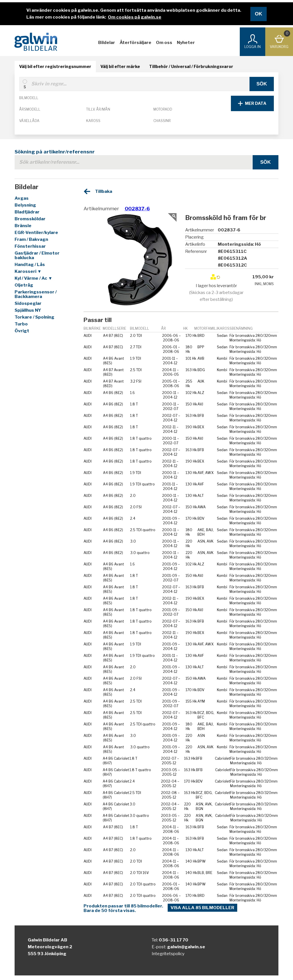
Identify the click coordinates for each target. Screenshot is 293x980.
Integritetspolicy (168, 954)
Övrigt (22, 331)
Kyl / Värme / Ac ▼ (33, 278)
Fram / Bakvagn (31, 239)
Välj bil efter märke (120, 66)
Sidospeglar (28, 303)
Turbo (21, 324)
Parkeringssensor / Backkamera (36, 294)
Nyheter (186, 43)
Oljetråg (24, 285)
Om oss (164, 43)
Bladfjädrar (27, 212)
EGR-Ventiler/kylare (36, 233)
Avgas (22, 198)
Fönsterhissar (30, 246)
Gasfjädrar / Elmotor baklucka (37, 255)
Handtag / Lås (30, 265)
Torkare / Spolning (34, 317)
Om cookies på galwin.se (135, 17)
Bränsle (23, 226)
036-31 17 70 (174, 940)
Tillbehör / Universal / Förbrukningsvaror (191, 66)
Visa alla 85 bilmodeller (202, 908)
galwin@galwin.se (186, 947)
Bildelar (107, 43)
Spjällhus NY (28, 310)
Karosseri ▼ (28, 271)
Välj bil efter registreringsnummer (55, 66)
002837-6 (137, 209)
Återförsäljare (135, 43)
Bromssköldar (30, 219)
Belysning (25, 205)
